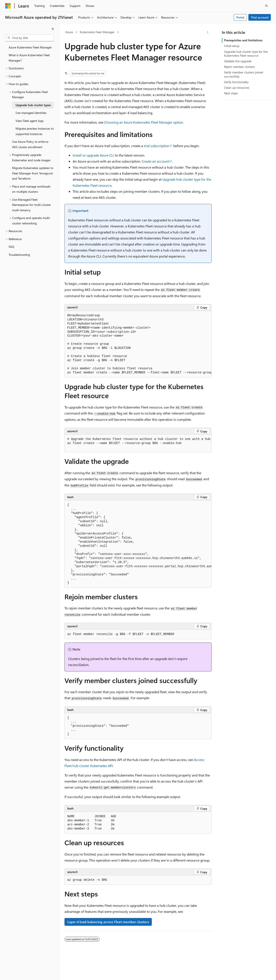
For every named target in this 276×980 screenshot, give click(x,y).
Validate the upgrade (238, 61)
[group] (138, 344)
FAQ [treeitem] (11, 247)
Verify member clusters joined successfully (244, 74)
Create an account (155, 161)
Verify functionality (236, 82)
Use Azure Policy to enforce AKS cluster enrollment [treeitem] (30, 144)
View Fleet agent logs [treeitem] (30, 121)
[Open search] (267, 6)
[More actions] (208, 32)
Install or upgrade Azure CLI (93, 155)
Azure (69, 32)
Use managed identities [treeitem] (31, 113)
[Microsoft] (8, 6)
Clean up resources (237, 88)
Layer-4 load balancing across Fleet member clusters (108, 922)
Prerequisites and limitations (243, 40)
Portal (240, 17)
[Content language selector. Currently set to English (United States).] (25, 973)
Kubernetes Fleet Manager (97, 32)
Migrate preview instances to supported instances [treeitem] (35, 131)
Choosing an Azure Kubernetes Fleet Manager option (143, 122)
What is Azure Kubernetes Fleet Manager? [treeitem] (29, 58)
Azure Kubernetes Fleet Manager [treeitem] (30, 47)
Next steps (231, 93)
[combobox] (30, 38)
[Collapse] (53, 29)
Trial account (260, 17)
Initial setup (232, 46)
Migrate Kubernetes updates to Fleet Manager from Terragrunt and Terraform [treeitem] (33, 173)
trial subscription (156, 146)
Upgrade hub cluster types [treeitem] (33, 105)
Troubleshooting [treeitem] (19, 255)
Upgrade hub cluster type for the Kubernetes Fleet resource (246, 54)
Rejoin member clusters (239, 67)
